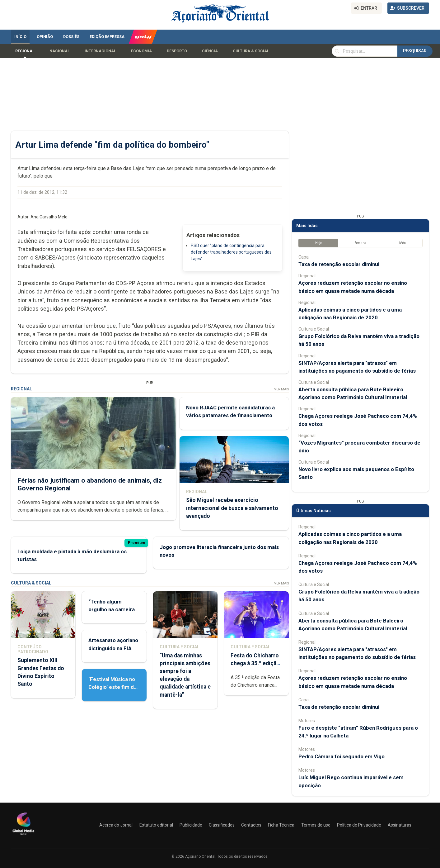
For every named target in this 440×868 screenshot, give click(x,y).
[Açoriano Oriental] (23, 836)
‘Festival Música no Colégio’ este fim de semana (113, 687)
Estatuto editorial (156, 825)
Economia (141, 51)
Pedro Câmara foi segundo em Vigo (342, 756)
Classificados (222, 825)
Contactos (251, 825)
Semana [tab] (360, 243)
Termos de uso (316, 825)
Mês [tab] (403, 243)
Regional (25, 51)
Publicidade (191, 825)
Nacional (60, 51)
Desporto (177, 51)
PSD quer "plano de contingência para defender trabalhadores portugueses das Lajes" (231, 252)
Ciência (210, 51)
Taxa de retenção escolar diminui (339, 264)
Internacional (100, 51)
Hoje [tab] (318, 243)
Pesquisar (415, 51)
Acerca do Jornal (116, 825)
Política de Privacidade (359, 825)
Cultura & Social (251, 51)
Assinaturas (400, 825)
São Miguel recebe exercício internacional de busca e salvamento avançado (232, 508)
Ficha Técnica (281, 825)
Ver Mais (281, 389)
